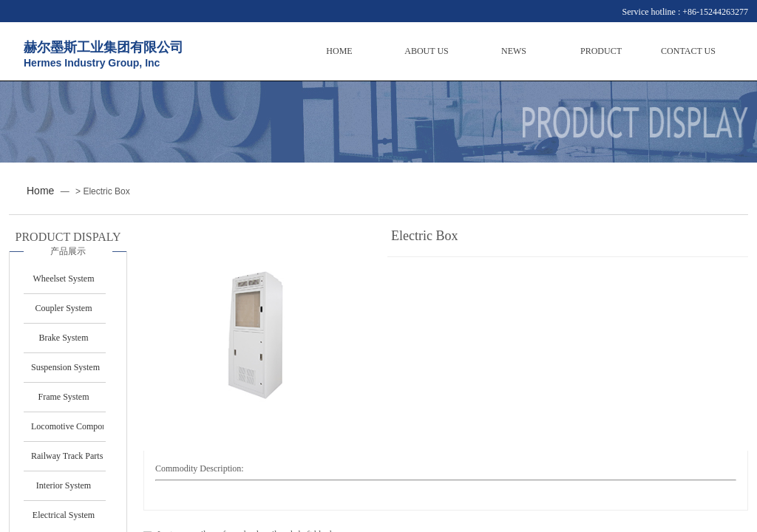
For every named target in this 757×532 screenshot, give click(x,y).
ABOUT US (426, 51)
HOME (339, 51)
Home (40, 191)
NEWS (514, 51)
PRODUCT (601, 51)
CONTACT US (688, 51)
